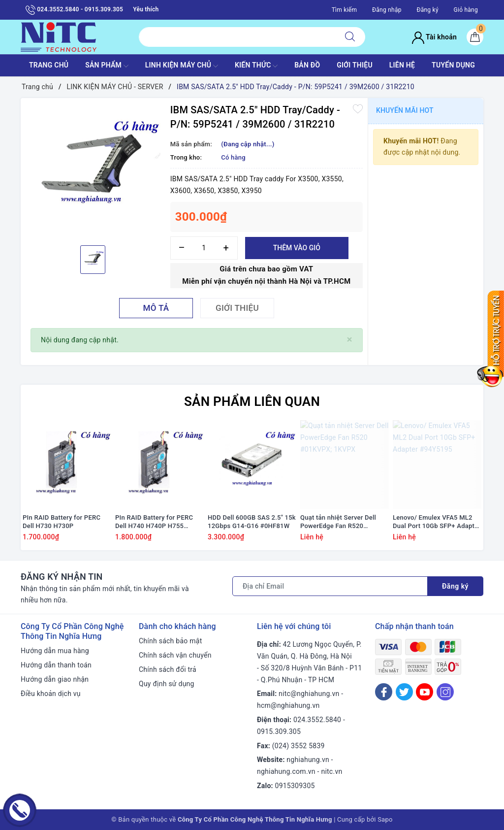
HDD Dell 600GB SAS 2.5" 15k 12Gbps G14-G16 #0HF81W (252, 522)
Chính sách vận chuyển (175, 655)
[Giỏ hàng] (475, 37)
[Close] (350, 340)
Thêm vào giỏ (297, 248)
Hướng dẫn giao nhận (55, 679)
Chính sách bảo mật (170, 641)
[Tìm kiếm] (350, 37)
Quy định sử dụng (167, 684)
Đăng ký (427, 10)
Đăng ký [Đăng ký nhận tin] (455, 586)
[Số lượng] (204, 248)
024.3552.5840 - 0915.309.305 (74, 10)
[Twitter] (404, 692)
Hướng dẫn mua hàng (55, 651)
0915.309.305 (279, 731)
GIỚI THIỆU (355, 65)
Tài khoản (434, 37)
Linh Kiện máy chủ (182, 66)
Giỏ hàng (466, 10)
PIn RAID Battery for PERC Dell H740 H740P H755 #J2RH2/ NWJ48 (154, 522)
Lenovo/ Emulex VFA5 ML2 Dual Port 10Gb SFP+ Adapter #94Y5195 (437, 522)
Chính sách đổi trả (168, 669)
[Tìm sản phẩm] (237, 37)
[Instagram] (445, 692)
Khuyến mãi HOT (405, 110)
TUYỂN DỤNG (453, 65)
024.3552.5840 (317, 720)
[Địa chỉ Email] (330, 586)
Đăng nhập (387, 10)
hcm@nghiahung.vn (288, 705)
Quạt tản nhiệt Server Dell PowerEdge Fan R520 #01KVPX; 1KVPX (338, 522)
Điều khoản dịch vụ (51, 694)
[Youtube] (425, 692)
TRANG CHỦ (49, 65)
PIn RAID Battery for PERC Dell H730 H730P (62, 522)
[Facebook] (384, 692)
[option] (93, 170)
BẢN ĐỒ (307, 65)
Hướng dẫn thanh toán (56, 665)
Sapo (385, 819)
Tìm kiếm (345, 10)
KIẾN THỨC (256, 66)
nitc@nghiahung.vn (309, 694)
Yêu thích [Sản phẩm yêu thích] (146, 9)
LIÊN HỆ (402, 65)
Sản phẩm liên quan (252, 401)
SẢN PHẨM (107, 66)
